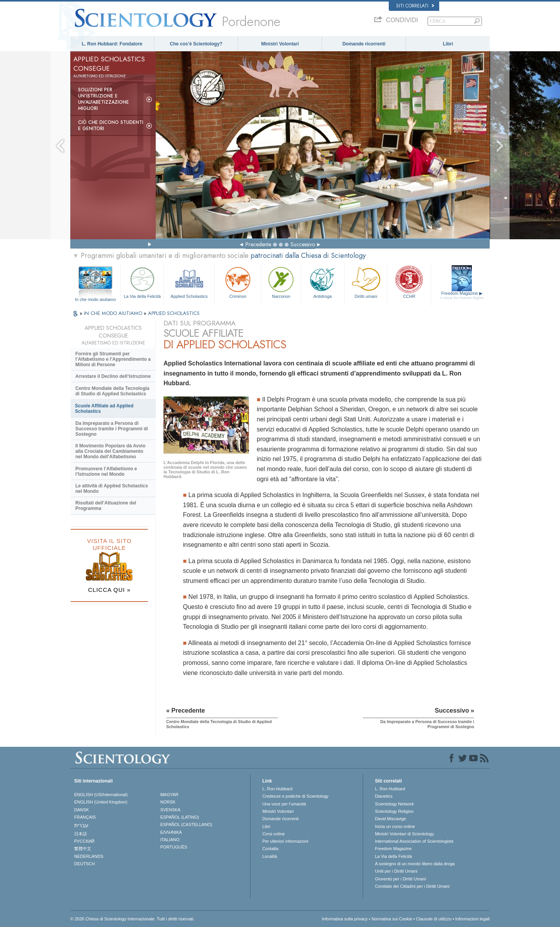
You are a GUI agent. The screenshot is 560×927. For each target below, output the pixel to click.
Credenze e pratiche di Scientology (295, 796)
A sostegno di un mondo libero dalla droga (415, 864)
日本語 (81, 834)
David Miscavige (390, 819)
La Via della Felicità (142, 282)
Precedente (258, 244)
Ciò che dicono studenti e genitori (111, 125)
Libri (448, 44)
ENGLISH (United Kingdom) (101, 802)
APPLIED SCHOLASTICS (174, 313)
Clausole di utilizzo (434, 919)
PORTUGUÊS (174, 847)
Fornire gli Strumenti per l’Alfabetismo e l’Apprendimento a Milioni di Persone (113, 359)
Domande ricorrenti (364, 44)
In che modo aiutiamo (95, 299)
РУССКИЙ (84, 841)
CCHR (409, 282)
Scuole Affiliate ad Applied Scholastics (104, 409)
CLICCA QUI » (110, 590)
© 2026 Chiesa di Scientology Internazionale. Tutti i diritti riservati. (132, 919)
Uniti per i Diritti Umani (396, 871)
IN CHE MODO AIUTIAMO (114, 313)
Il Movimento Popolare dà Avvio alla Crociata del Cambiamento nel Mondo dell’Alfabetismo (110, 451)
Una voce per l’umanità (284, 804)
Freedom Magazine (462, 296)
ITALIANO (170, 840)
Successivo (303, 244)
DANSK (82, 810)
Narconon (281, 282)
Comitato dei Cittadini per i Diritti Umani (412, 886)
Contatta (270, 849)
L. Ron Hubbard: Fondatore (112, 44)
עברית (81, 825)
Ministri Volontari (280, 44)
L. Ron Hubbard (277, 789)
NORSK (168, 802)
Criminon (238, 282)
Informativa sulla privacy (345, 919)
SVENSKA (170, 810)
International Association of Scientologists (414, 841)
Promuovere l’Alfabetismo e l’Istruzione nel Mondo (106, 471)
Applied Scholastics (189, 282)
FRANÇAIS (85, 817)
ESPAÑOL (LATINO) (180, 817)
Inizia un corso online (395, 826)
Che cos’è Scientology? (196, 44)
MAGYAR (170, 795)
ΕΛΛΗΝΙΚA (171, 832)
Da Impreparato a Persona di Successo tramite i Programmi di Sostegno (112, 429)
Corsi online (273, 834)
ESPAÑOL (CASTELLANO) (186, 824)
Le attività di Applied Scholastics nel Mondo (112, 489)
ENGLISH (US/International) (101, 795)
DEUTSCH (84, 864)
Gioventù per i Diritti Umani (400, 879)
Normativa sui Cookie (392, 919)
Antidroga (322, 282)
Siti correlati (415, 6)
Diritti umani (366, 282)
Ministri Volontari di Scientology (404, 834)
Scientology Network (394, 804)
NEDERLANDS (89, 856)
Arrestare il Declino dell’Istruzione (113, 376)
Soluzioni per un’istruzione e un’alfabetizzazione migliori (103, 99)
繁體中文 (83, 849)
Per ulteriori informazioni (285, 841)
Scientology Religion (394, 811)
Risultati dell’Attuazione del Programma (106, 506)
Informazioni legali (472, 919)
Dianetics (383, 796)
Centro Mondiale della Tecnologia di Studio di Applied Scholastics (112, 391)
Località (270, 856)
